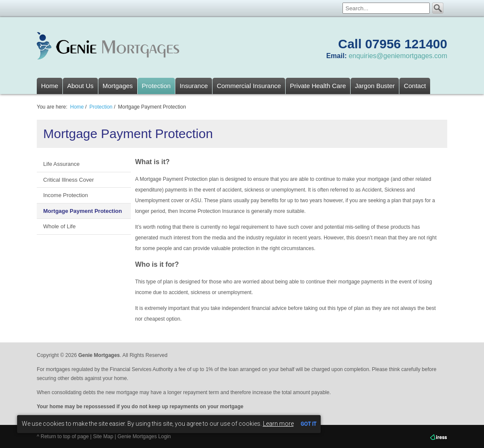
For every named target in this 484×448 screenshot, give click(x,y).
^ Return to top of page (63, 436)
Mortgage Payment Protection (83, 211)
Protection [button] (156, 86)
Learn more (278, 424)
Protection (101, 107)
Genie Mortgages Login (144, 436)
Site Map (103, 436)
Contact (415, 86)
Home (50, 86)
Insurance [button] (194, 86)
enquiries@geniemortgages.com (398, 56)
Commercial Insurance (249, 86)
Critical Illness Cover (68, 180)
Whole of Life (59, 226)
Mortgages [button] (118, 86)
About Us (80, 86)
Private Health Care (318, 86)
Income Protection (66, 195)
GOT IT (308, 424)
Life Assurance (61, 164)
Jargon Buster (375, 86)
